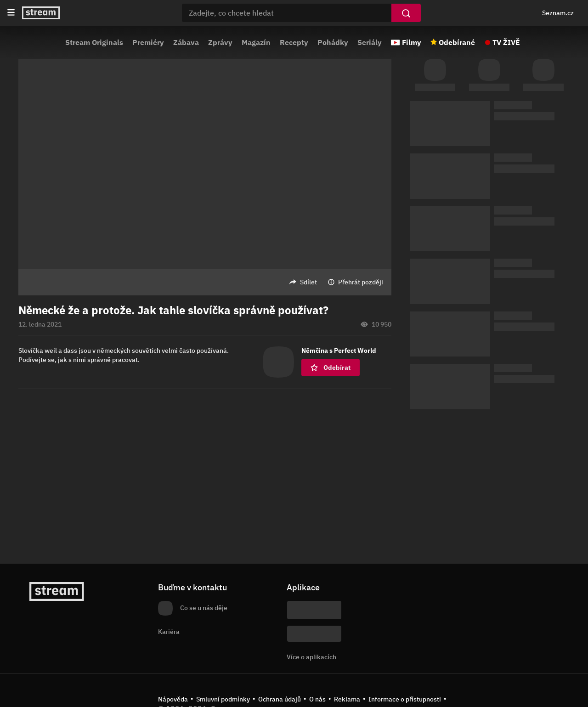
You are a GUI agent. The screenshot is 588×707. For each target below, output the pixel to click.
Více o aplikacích (311, 657)
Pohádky (333, 42)
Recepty (294, 42)
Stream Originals (94, 42)
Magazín (256, 42)
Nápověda (173, 699)
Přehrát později (361, 282)
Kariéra (169, 632)
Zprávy (220, 42)
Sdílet (308, 282)
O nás (317, 699)
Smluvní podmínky (223, 699)
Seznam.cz (558, 13)
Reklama (347, 699)
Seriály (370, 42)
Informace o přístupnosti (405, 699)
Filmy (412, 42)
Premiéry (148, 42)
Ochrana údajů (280, 699)
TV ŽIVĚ (506, 42)
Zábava (186, 42)
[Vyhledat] (406, 13)
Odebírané (457, 42)
